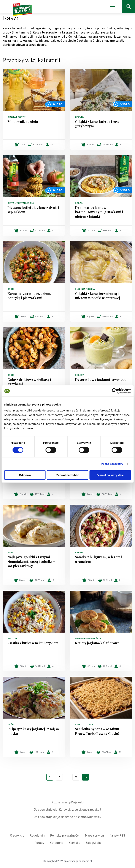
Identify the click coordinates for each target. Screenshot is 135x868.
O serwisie (17, 836)
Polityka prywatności (65, 836)
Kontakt (74, 843)
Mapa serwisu (94, 836)
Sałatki (80, 553)
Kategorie (57, 843)
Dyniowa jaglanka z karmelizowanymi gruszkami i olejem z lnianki (99, 212)
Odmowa (25, 475)
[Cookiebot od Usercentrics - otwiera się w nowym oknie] (114, 391)
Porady (39, 843)
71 (76, 777)
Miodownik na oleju (23, 122)
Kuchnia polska (85, 289)
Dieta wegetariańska (21, 203)
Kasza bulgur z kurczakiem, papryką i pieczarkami (29, 296)
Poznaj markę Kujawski (68, 802)
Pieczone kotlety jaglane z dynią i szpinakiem (33, 210)
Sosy (11, 553)
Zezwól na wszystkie (110, 475)
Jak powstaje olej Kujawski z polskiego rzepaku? (67, 810)
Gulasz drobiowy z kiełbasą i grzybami (29, 382)
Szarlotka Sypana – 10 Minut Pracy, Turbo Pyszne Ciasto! (97, 731)
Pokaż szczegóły (112, 464)
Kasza (79, 203)
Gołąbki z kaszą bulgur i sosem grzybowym (99, 124)
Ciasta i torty (16, 117)
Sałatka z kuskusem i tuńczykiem (33, 643)
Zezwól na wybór (68, 475)
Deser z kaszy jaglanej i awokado (101, 379)
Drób (11, 289)
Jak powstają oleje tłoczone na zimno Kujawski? (68, 817)
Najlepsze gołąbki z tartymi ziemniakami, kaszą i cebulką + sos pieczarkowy (31, 561)
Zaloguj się (93, 843)
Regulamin (37, 836)
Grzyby (80, 117)
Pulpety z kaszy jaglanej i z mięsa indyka (33, 731)
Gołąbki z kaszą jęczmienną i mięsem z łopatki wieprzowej (97, 296)
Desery (80, 375)
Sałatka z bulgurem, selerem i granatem (99, 559)
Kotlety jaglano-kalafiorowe (97, 643)
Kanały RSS (117, 836)
